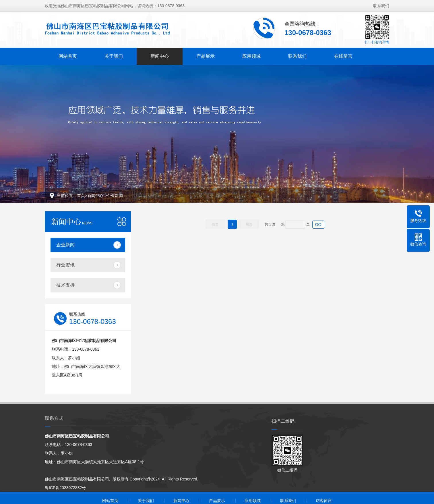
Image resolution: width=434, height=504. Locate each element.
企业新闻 (115, 196)
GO (318, 225)
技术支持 (65, 285)
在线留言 (343, 56)
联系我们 (381, 6)
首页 (81, 196)
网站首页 (68, 56)
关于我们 (114, 56)
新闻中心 (160, 56)
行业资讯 (65, 265)
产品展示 (206, 56)
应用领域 (251, 56)
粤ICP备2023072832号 (65, 488)
